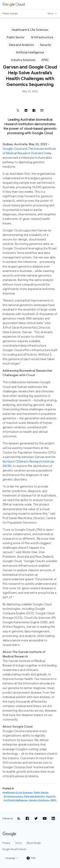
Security (46, 45)
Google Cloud (12, 149)
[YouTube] (45, 818)
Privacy (6, 843)
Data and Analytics (21, 45)
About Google (34, 843)
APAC (45, 60)
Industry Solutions (23, 60)
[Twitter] (36, 818)
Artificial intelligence (30, 52)
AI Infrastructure (42, 37)
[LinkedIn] (53, 818)
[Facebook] (27, 818)
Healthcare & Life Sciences (30, 30)
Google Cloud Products (14, 849)
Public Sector (16, 37)
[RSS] (19, 818)
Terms (18, 843)
